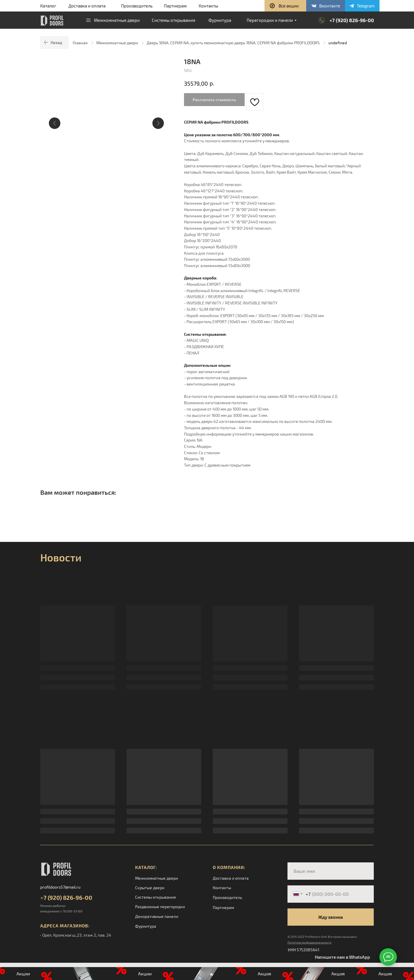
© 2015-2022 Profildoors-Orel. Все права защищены (322, 937)
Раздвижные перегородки (160, 907)
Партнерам (175, 6)
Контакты (208, 6)
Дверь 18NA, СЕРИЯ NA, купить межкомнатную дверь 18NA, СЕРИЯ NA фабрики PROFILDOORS (233, 43)
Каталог (48, 6)
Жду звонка (331, 917)
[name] (331, 871)
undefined (338, 43)
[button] (285, 6)
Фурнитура (146, 926)
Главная (80, 43)
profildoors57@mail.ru (60, 887)
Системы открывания (156, 897)
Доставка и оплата (87, 6)
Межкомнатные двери (117, 43)
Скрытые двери (150, 888)
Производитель (137, 6)
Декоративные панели (157, 916)
